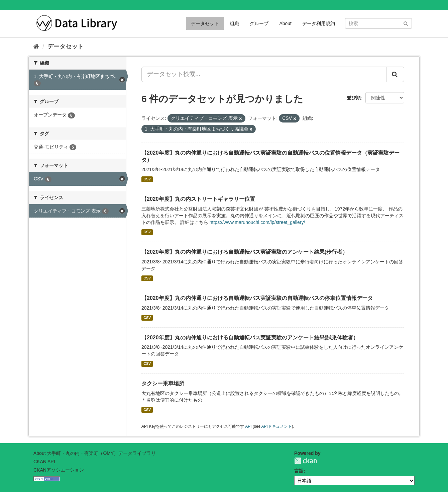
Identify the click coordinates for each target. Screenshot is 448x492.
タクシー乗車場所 (163, 383)
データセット (205, 23)
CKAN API (44, 462)
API (248, 426)
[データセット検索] (378, 23)
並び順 (354, 98)
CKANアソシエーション (59, 470)
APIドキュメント (277, 426)
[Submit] (406, 23)
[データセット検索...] (264, 74)
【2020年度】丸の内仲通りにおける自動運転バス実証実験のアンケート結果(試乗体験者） (250, 338)
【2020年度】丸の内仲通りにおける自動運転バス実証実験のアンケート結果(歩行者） (245, 252)
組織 (234, 23)
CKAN (306, 461)
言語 (299, 471)
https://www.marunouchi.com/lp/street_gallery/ (257, 222)
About (285, 23)
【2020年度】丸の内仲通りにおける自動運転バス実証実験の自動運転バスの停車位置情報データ (257, 298)
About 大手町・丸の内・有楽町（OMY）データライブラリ (95, 453)
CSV (147, 179)
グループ (259, 23)
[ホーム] (36, 47)
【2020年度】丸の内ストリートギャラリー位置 (198, 199)
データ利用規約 (319, 23)
